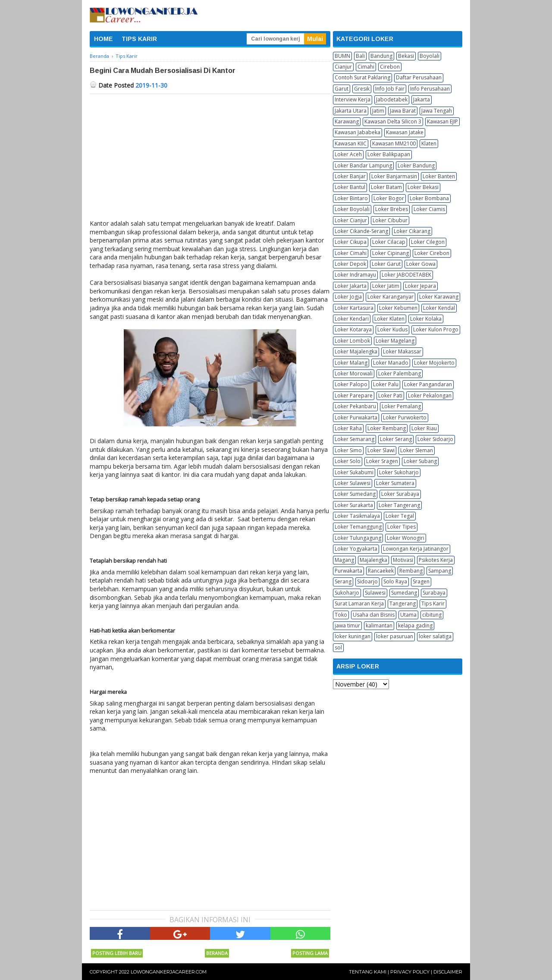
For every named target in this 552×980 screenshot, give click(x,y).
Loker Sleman (417, 450)
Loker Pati (390, 395)
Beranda (217, 953)
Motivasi (403, 560)
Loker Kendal (439, 308)
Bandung (381, 56)
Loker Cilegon (428, 242)
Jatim (378, 111)
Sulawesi (375, 593)
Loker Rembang (387, 428)
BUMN (342, 56)
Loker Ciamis (429, 209)
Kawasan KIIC (351, 143)
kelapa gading (415, 625)
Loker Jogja (348, 297)
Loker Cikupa (351, 242)
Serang (343, 581)
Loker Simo (348, 450)
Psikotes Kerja (436, 560)
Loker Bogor (389, 198)
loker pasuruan (395, 636)
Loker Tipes (401, 527)
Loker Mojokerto (434, 363)
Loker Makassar (402, 351)
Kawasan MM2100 (394, 143)
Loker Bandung (416, 165)
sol (338, 648)
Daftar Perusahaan (419, 77)
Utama (408, 615)
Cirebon (390, 67)
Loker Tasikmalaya (357, 516)
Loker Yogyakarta (356, 549)
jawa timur (347, 625)
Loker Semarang (354, 439)
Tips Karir (433, 603)
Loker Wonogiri (406, 538)
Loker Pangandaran (428, 384)
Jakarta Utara (351, 111)
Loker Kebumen (398, 308)
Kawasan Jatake (405, 132)
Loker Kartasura (354, 308)
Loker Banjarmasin (394, 176)
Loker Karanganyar (390, 297)
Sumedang (404, 593)
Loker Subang (420, 461)
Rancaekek (381, 571)
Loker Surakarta (354, 505)
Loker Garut (386, 264)
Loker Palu (386, 384)
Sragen (421, 581)
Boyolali (430, 56)
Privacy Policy (410, 972)
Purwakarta (348, 571)
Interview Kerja (353, 99)
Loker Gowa (421, 264)
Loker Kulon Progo (436, 329)
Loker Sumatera (395, 483)
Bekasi (406, 56)
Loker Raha (348, 428)
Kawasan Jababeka (358, 132)
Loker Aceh (348, 154)
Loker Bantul (350, 187)
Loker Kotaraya (353, 329)
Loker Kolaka (426, 319)
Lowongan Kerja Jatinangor (416, 549)
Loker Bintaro (351, 198)
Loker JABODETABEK (406, 275)
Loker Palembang (400, 373)
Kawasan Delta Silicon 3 (393, 121)
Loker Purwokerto (405, 418)
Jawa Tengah (437, 111)
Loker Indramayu (355, 275)
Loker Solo (348, 461)
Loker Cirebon (432, 253)
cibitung (432, 615)
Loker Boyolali (352, 209)
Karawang (347, 121)
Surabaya (434, 593)
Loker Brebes (392, 209)
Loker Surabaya (400, 494)
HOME (103, 39)
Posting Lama (310, 953)
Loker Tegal (400, 516)
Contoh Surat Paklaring (362, 77)
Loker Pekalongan (430, 395)
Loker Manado (391, 363)
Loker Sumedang (355, 494)
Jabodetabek (392, 99)
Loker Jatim (386, 286)
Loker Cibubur (390, 220)
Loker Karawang (439, 297)
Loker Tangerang (399, 505)
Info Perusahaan (430, 89)
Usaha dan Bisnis (374, 615)
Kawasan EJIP (442, 121)
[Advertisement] (210, 159)
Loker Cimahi (351, 253)
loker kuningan (353, 636)
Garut (342, 89)
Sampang (440, 571)
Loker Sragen (382, 461)
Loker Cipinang (390, 253)
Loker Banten (439, 176)
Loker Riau (424, 428)
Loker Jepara (420, 286)
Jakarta (422, 99)
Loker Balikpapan (389, 154)
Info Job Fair (390, 89)
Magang (344, 560)
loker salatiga (435, 636)
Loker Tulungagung (358, 538)
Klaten (429, 143)
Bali (360, 56)
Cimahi (366, 67)
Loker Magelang (395, 341)
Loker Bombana (429, 198)
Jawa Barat (403, 111)
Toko (341, 615)
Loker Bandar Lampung (363, 165)
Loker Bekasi (423, 187)
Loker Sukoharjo (399, 472)
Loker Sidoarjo (435, 439)
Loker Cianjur (351, 220)
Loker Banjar (350, 176)
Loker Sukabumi (354, 472)
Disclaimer (448, 972)
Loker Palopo (351, 384)
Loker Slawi (381, 450)
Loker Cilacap (389, 242)
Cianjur (343, 67)
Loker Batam (386, 187)
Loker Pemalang (401, 406)
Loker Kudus (392, 329)
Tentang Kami (368, 972)
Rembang (411, 571)
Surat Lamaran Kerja (359, 603)
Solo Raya (395, 581)
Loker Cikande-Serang (361, 231)
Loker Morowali (354, 373)
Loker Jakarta (351, 286)
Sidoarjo (367, 581)
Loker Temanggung (358, 527)
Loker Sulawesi (353, 483)
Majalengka (373, 560)
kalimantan (379, 625)
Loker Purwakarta (356, 418)
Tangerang (403, 603)
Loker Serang (396, 439)
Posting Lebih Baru (117, 953)
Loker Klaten (389, 319)
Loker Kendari (352, 319)
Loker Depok (350, 264)
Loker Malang (351, 363)
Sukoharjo (347, 593)
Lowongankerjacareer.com (169, 972)
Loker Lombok (352, 341)
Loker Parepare (354, 395)
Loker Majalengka (356, 351)
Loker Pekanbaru (355, 406)
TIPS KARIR (139, 39)
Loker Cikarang (412, 231)
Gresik (362, 89)
